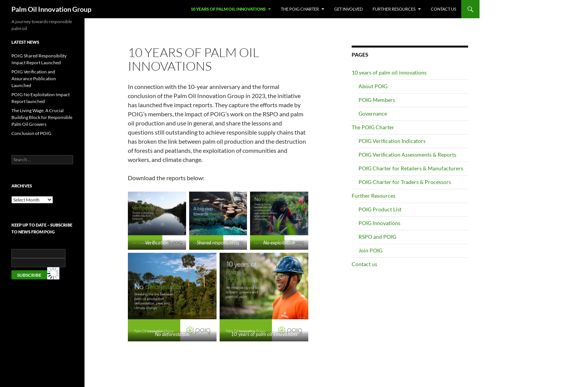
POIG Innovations (379, 223)
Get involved (348, 9)
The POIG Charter (300, 9)
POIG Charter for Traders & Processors (405, 182)
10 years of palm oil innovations (228, 9)
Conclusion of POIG (31, 133)
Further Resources (394, 9)
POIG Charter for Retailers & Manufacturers (411, 168)
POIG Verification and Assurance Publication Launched (34, 79)
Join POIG (370, 250)
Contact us (444, 9)
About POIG (373, 86)
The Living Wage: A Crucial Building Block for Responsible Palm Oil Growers (42, 117)
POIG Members (377, 100)
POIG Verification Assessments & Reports (407, 155)
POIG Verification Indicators (392, 141)
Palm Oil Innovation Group (51, 9)
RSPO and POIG (377, 237)
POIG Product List (380, 209)
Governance (373, 113)
